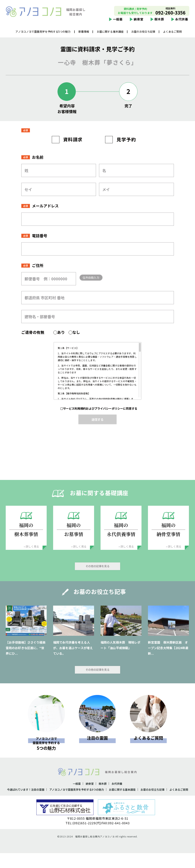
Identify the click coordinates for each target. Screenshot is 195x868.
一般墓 (118, 22)
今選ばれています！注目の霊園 (29, 799)
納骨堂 (139, 22)
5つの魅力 (46, 753)
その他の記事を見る (97, 576)
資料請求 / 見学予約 (135, 12)
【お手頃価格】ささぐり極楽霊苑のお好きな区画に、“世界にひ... (26, 658)
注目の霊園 (97, 747)
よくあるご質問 (172, 35)
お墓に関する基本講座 (110, 35)
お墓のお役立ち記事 (143, 35)
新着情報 (84, 35)
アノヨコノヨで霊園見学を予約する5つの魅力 (43, 35)
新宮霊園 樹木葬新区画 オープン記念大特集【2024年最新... (168, 658)
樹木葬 (159, 22)
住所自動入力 (97, 287)
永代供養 (182, 22)
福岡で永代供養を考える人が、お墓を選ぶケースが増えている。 (73, 658)
